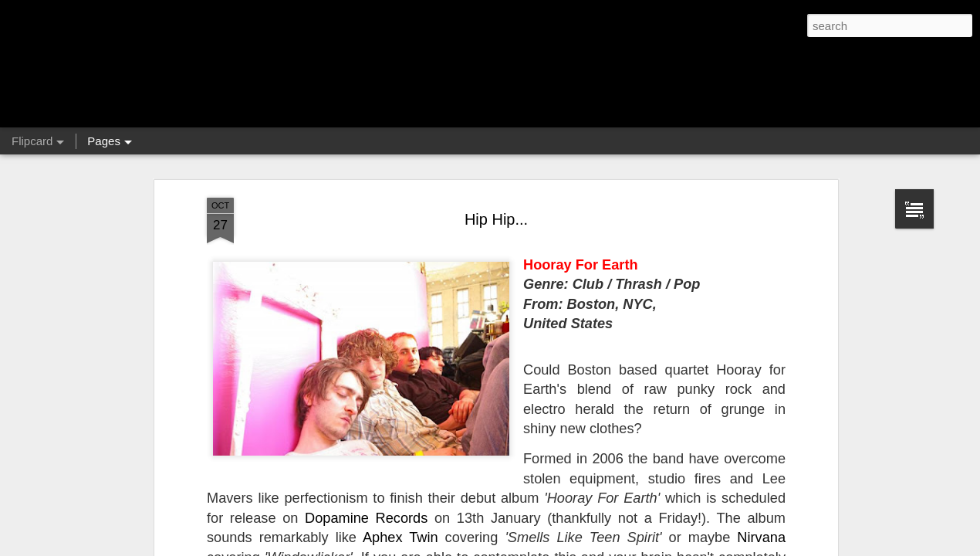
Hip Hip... (496, 219)
